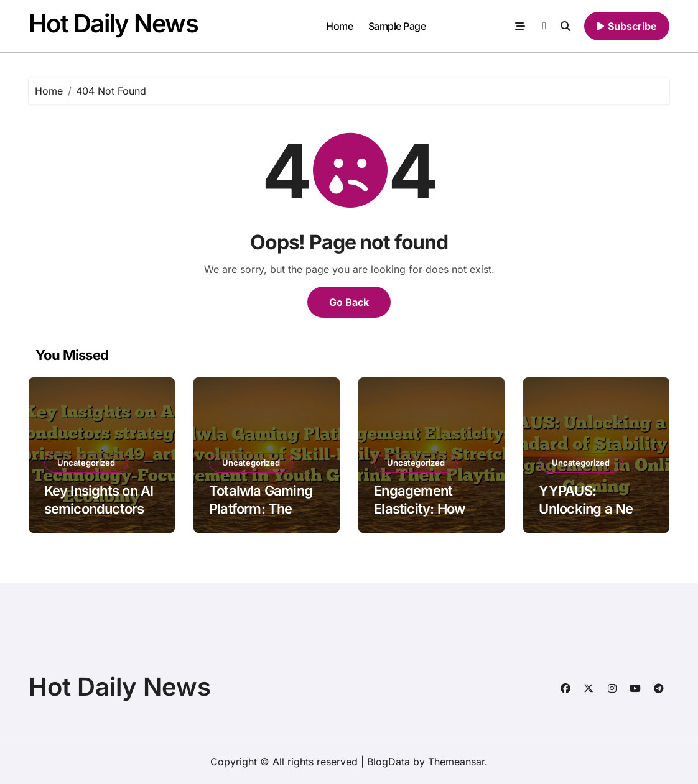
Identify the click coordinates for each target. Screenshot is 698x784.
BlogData (389, 762)
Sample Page (397, 26)
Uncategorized (86, 463)
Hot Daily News (114, 23)
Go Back (349, 302)
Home (339, 26)
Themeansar (456, 762)
